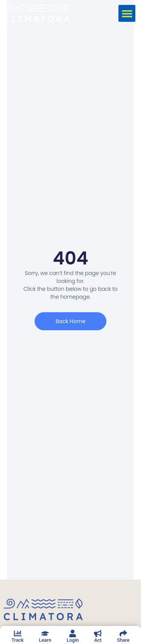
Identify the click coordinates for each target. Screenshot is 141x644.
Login (73, 640)
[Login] (73, 633)
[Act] (98, 633)
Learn (45, 640)
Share (123, 640)
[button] (127, 13)
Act (98, 640)
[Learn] (45, 633)
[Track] (18, 633)
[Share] (123, 633)
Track (17, 640)
